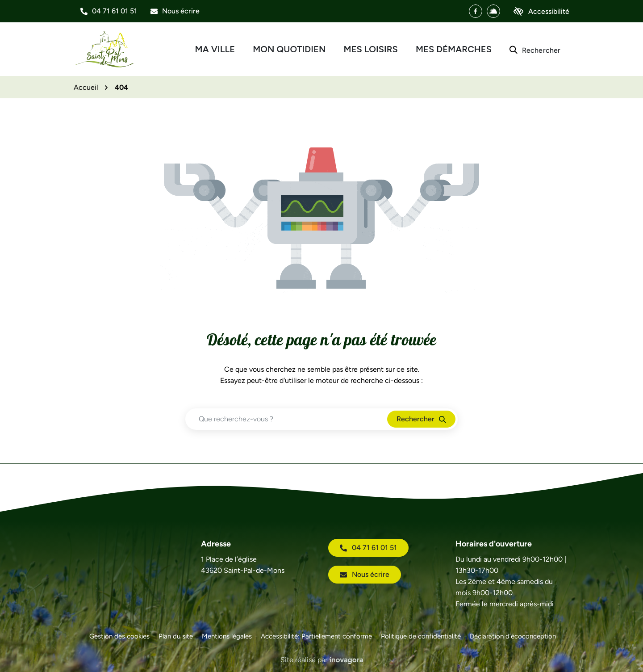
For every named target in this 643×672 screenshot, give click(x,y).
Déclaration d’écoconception (513, 636)
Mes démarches (454, 49)
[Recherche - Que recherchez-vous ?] (286, 419)
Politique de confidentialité (421, 636)
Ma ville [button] (215, 49)
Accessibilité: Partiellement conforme (316, 636)
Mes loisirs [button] (371, 49)
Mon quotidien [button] (289, 49)
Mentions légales (227, 636)
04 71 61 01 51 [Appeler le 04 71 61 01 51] (368, 548)
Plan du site (176, 636)
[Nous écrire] (175, 11)
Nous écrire (365, 574)
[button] (109, 11)
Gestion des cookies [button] (119, 636)
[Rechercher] (535, 49)
